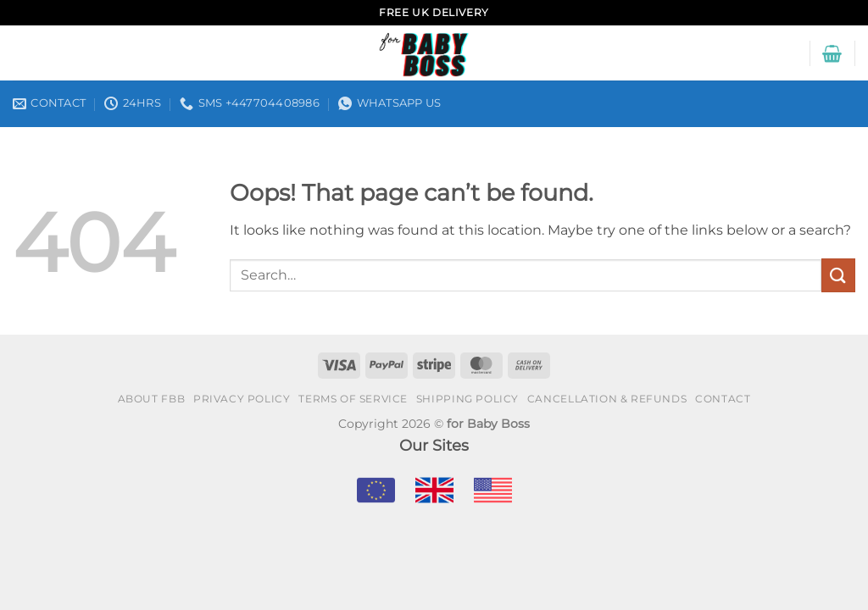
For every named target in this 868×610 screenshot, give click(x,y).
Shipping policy (467, 399)
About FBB (152, 399)
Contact (723, 399)
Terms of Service (353, 399)
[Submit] (838, 275)
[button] (832, 53)
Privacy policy (242, 399)
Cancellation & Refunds (607, 399)
